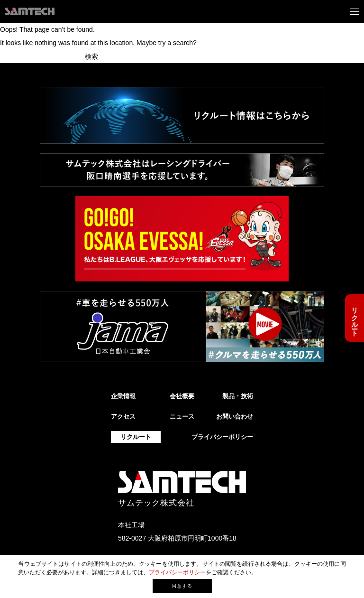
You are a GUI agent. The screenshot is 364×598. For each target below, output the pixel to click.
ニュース (182, 416)
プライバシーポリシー (177, 572)
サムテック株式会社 (156, 503)
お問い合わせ (235, 416)
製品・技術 (238, 396)
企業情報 (123, 396)
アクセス (123, 416)
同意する (182, 586)
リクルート (355, 318)
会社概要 (182, 396)
